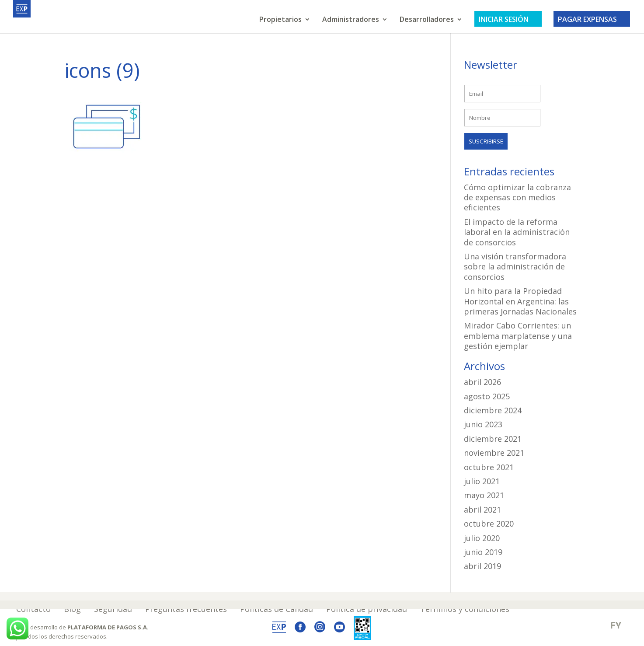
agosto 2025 (487, 396)
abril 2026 (482, 382)
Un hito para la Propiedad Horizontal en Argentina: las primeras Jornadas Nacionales (520, 301)
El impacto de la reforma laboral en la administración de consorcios (517, 232)
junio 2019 (483, 552)
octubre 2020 (489, 524)
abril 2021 (482, 510)
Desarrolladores (427, 20)
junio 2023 (483, 424)
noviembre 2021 (494, 453)
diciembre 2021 (493, 439)
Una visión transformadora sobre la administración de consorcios (515, 267)
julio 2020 (482, 538)
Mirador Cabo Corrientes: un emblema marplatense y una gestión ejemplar (518, 336)
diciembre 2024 (493, 410)
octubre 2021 (489, 467)
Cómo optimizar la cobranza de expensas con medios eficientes (517, 197)
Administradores (351, 20)
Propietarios (280, 20)
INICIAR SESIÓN (508, 19)
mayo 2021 (484, 495)
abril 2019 (482, 566)
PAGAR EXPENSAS (592, 19)
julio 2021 (482, 481)
